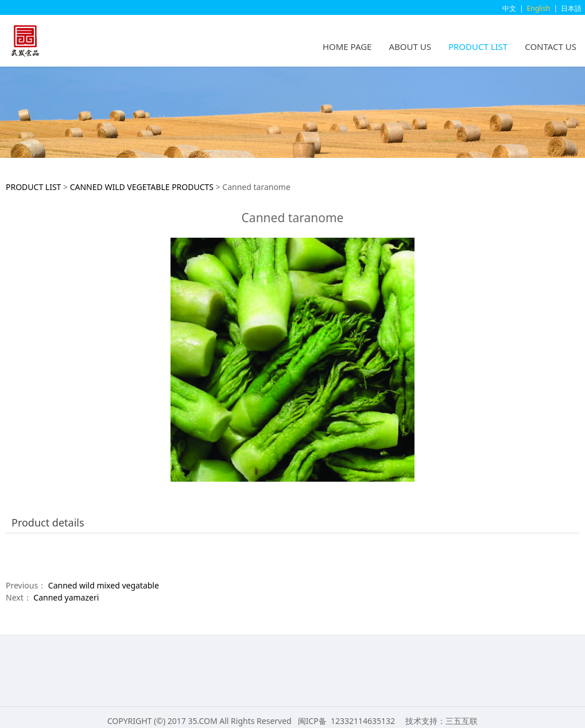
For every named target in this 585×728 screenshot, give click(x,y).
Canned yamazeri (66, 597)
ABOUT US (410, 47)
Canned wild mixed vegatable (104, 585)
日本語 (571, 8)
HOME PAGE (347, 47)
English (539, 8)
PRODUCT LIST (478, 47)
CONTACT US (551, 47)
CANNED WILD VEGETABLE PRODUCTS (142, 187)
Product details (48, 522)
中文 (509, 8)
